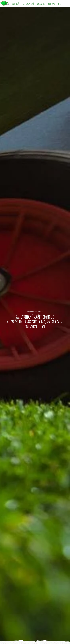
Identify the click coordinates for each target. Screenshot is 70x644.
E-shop (61, 4)
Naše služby (16, 4)
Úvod (7, 4)
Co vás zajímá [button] (28, 4)
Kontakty (52, 4)
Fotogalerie (41, 4)
